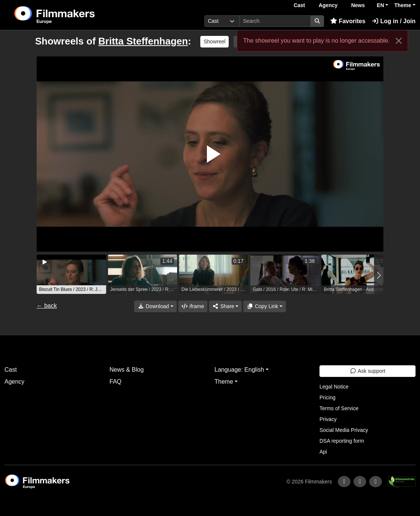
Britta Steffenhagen (143, 41)
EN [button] (380, 5)
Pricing (328, 397)
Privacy (328, 419)
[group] (71, 274)
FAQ (115, 382)
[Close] (399, 41)
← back (47, 306)
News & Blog (127, 370)
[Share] (225, 306)
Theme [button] (403, 5)
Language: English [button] (239, 370)
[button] (379, 275)
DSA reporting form (342, 441)
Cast (299, 5)
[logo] (73, 15)
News (358, 5)
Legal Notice (334, 387)
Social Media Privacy (344, 430)
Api (323, 452)
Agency (328, 5)
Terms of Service (339, 408)
